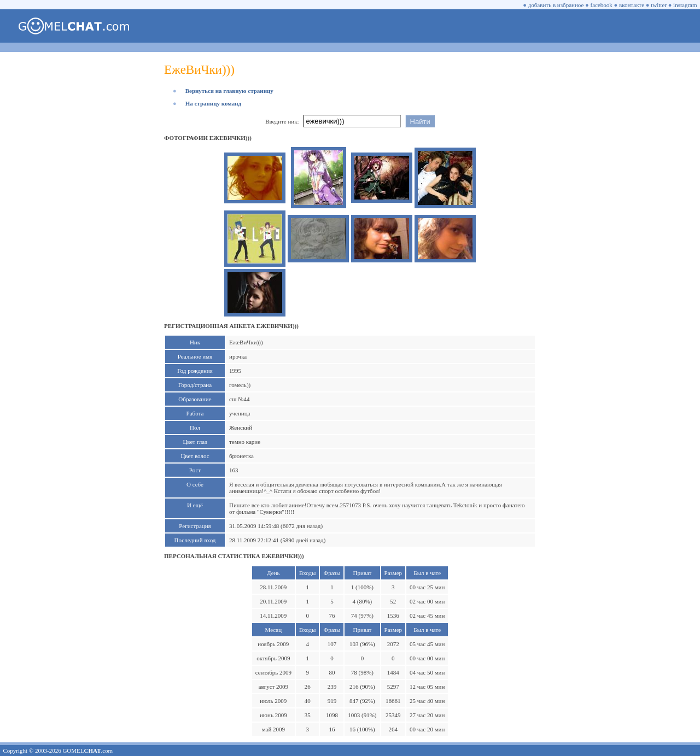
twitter (659, 5)
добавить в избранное (556, 5)
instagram (685, 5)
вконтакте (632, 5)
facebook (602, 5)
